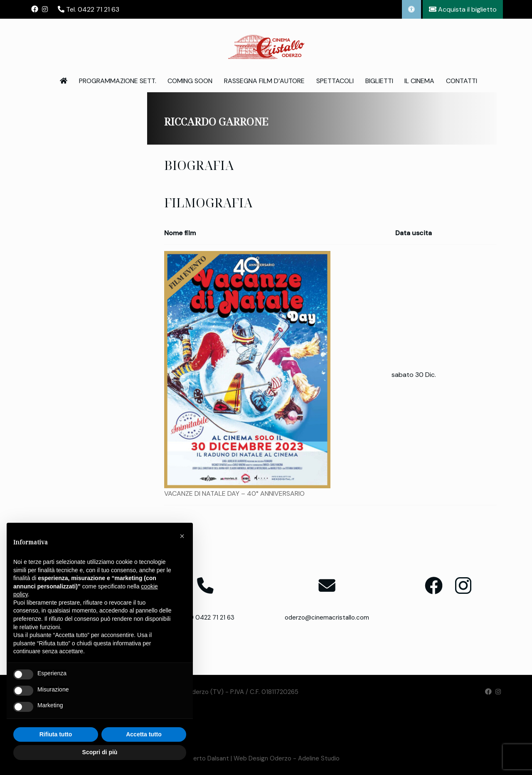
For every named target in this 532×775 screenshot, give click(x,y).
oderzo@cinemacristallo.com (327, 618)
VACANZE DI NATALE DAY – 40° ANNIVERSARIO (234, 493)
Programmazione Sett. (118, 81)
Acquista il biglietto (463, 9)
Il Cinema (419, 81)
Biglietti (379, 81)
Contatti (462, 81)
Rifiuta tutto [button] (56, 734)
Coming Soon (190, 81)
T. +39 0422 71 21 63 (205, 618)
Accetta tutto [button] (144, 734)
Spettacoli (335, 81)
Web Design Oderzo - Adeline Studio (287, 758)
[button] (182, 536)
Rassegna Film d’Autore (264, 81)
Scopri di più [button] (100, 752)
